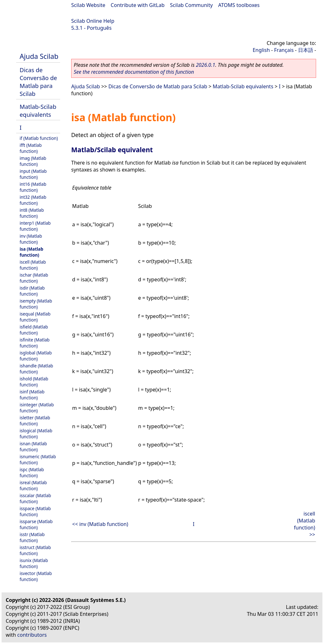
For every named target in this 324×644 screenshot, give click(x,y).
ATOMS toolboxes (239, 5)
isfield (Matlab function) (34, 330)
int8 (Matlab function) (32, 213)
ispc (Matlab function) (32, 472)
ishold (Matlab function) (34, 382)
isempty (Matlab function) (36, 304)
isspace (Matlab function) (35, 511)
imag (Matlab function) (33, 161)
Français (284, 50)
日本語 (306, 50)
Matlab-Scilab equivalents (38, 110)
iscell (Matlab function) (33, 265)
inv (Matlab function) (31, 239)
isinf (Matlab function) (32, 395)
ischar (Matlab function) (34, 278)
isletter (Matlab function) (35, 421)
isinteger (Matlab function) (37, 408)
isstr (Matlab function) (32, 537)
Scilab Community (191, 5)
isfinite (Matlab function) (35, 343)
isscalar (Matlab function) (35, 498)
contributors (32, 635)
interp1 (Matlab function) (35, 226)
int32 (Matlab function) (33, 200)
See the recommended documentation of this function (134, 72)
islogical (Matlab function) (36, 434)
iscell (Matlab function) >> (305, 524)
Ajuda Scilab (39, 56)
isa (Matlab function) (31, 252)
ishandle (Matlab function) (36, 369)
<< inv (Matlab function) (100, 524)
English (261, 50)
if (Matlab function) (39, 138)
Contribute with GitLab (138, 5)
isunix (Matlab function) (34, 563)
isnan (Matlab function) (33, 447)
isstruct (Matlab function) (35, 550)
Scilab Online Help (93, 21)
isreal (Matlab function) (33, 485)
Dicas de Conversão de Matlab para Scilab (38, 82)
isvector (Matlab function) (36, 576)
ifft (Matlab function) (31, 148)
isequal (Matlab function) (35, 317)
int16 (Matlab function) (33, 187)
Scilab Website (88, 5)
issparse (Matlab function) (36, 524)
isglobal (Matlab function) (36, 356)
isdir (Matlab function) (32, 291)
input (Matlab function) (33, 174)
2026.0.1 (206, 65)
